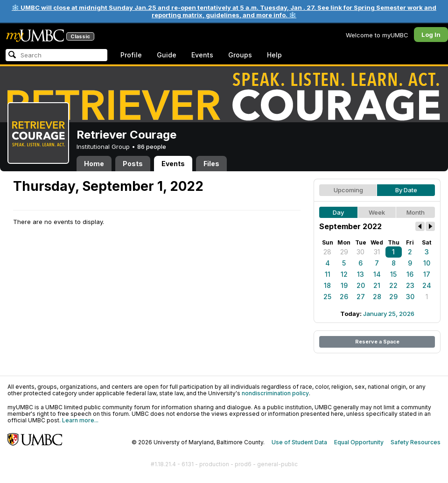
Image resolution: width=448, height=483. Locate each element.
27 (361, 297)
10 (427, 263)
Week (377, 212)
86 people (152, 147)
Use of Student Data (299, 442)
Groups (240, 55)
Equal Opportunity (359, 442)
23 (410, 285)
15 (393, 274)
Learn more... (80, 420)
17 (427, 274)
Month (416, 212)
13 (360, 274)
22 (393, 285)
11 (328, 274)
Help (274, 55)
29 (344, 252)
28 (327, 252)
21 (377, 285)
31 (377, 252)
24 (427, 285)
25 (327, 297)
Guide (167, 55)
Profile (131, 55)
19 (344, 285)
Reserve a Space (377, 342)
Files (211, 164)
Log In (431, 35)
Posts (133, 164)
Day (338, 212)
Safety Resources (416, 442)
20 (361, 285)
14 (377, 274)
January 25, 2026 (389, 314)
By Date (406, 190)
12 (344, 274)
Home (94, 164)
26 (344, 297)
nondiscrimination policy (275, 393)
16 (410, 274)
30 (360, 252)
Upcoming (348, 190)
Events (202, 55)
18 (327, 285)
